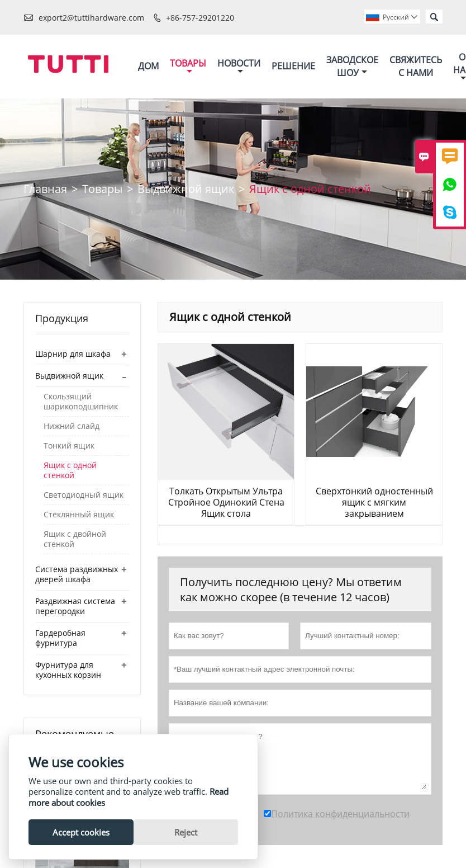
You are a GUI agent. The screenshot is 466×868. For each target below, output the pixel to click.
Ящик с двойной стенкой (75, 539)
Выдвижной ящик (186, 189)
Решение (293, 66)
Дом (148, 66)
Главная (45, 189)
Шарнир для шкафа (73, 354)
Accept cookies (81, 832)
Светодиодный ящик (84, 495)
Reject (186, 832)
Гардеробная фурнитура (60, 638)
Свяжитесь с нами (416, 66)
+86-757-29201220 (200, 18)
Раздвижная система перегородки (75, 606)
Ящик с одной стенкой (70, 470)
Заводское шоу (352, 66)
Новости (239, 66)
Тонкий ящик (69, 446)
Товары (188, 66)
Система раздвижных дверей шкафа (77, 574)
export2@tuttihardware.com (91, 18)
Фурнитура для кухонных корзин (68, 670)
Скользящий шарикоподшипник (81, 402)
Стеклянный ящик (79, 515)
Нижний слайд (72, 426)
